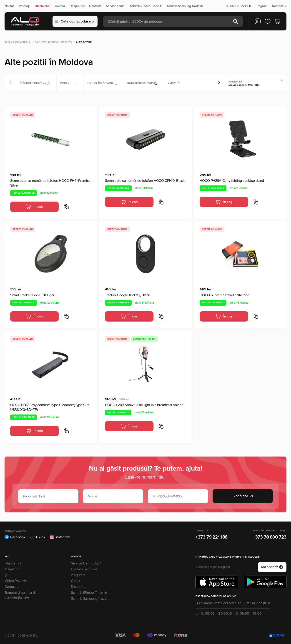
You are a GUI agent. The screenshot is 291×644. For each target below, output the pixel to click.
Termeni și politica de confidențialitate (21, 595)
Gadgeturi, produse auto (53, 42)
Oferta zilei (42, 6)
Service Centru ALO (86, 563)
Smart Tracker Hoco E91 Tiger (32, 295)
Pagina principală (18, 42)
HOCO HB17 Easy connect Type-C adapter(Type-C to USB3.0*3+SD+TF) (50, 407)
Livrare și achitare (84, 569)
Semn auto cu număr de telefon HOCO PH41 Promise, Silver (51, 183)
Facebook (15, 537)
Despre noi (77, 6)
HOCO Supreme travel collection (225, 295)
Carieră (60, 6)
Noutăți (9, 6)
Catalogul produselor (75, 21)
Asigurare (78, 575)
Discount (78, 587)
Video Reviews (16, 581)
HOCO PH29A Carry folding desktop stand (232, 181)
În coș (34, 207)
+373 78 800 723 (270, 537)
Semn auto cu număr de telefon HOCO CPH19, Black (145, 181)
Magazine (12, 569)
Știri (7, 575)
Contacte (95, 6)
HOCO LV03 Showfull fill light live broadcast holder (144, 405)
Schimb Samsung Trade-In (185, 6)
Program (262, 6)
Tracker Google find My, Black (128, 295)
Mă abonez (272, 567)
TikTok (37, 537)
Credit (76, 581)
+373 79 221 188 (240, 6)
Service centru (116, 6)
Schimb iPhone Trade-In (146, 6)
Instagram (60, 537)
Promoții (24, 6)
